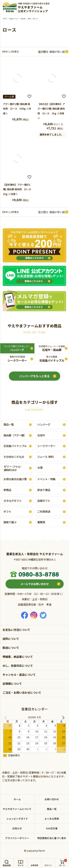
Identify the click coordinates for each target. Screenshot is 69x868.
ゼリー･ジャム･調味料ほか (13, 468)
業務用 (41, 522)
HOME (5, 19)
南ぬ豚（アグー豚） (15, 435)
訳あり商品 (44, 490)
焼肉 (29, 19)
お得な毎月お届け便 (15, 479)
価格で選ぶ (10, 522)
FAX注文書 (52, 828)
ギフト (7, 511)
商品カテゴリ (14, 19)
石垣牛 (41, 435)
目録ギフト (44, 501)
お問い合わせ (52, 799)
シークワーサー (17, 359)
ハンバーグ (17, 348)
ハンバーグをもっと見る (34, 376)
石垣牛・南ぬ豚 (52, 348)
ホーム (17, 799)
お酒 (40, 467)
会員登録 (34, 865)
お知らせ (17, 828)
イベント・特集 (46, 479)
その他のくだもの (14, 457)
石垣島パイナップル (52, 359)
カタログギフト (13, 501)
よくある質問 (52, 819)
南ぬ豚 (23, 19)
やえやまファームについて (17, 809)
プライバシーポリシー (17, 838)
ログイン (48, 865)
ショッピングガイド (17, 819)
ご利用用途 (44, 511)
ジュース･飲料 (46, 457)
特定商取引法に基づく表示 (52, 838)
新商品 (7, 490)
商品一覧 (9, 424)
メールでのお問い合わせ (35, 584)
